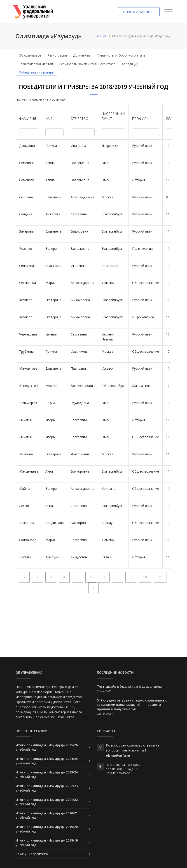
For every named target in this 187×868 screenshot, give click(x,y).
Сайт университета (32, 854)
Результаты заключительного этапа (87, 64)
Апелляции (130, 64)
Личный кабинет (139, 12)
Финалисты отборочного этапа (121, 55)
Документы (82, 55)
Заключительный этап (36, 64)
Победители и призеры (36, 72)
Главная (101, 36)
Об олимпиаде (30, 55)
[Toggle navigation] (168, 12)
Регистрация (57, 55)
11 (160, 577)
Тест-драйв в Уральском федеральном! (130, 686)
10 (145, 577)
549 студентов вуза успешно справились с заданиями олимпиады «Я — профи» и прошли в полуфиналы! (132, 705)
